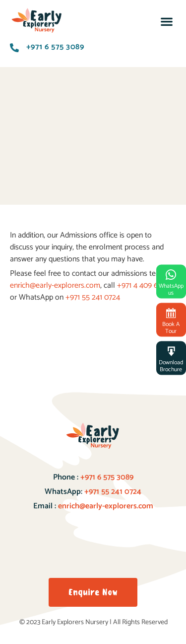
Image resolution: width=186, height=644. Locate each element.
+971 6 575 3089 (106, 477)
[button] (166, 22)
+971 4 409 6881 (143, 285)
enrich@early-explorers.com (55, 285)
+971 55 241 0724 (93, 297)
